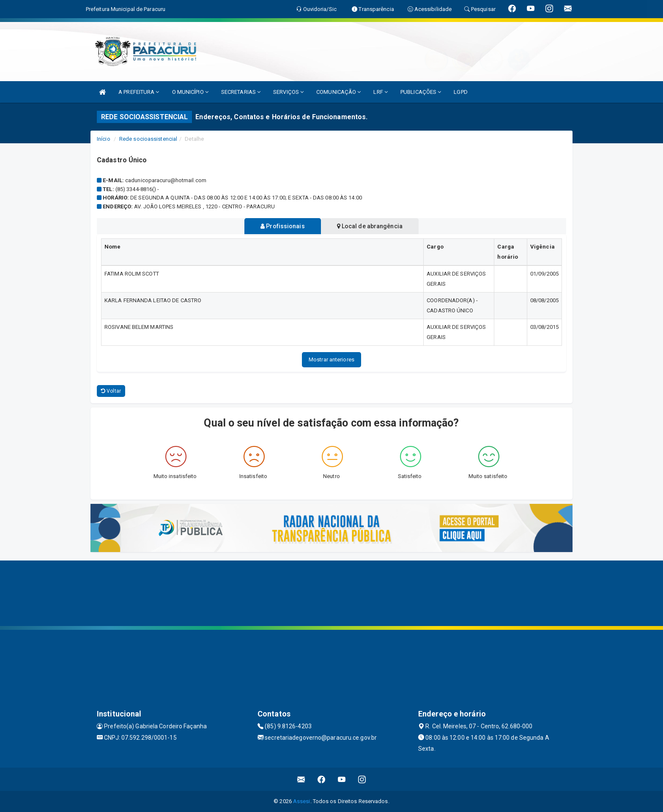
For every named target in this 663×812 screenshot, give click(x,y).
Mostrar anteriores (331, 360)
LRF (381, 92)
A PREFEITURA (139, 92)
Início (104, 139)
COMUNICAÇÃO (338, 92)
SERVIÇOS (288, 92)
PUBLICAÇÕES (421, 92)
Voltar (111, 391)
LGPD (460, 92)
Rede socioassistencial (148, 139)
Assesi (302, 801)
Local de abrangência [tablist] (371, 226)
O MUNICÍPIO (190, 92)
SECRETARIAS (241, 92)
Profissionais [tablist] (281, 226)
